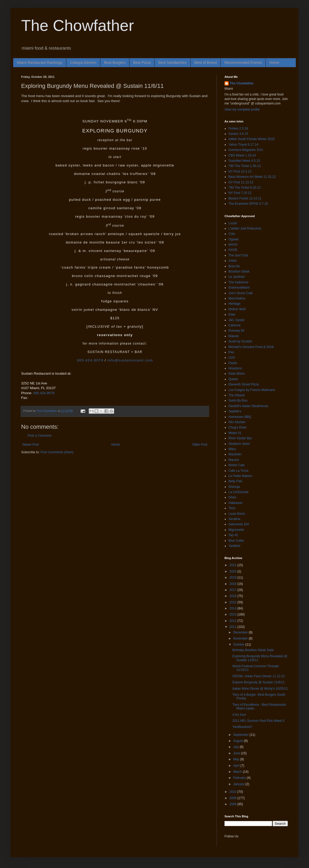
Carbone (235, 325)
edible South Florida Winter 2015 (252, 139)
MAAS (233, 245)
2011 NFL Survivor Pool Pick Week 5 (258, 721)
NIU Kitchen (237, 422)
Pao (231, 352)
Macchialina (237, 298)
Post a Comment (39, 436)
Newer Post (31, 445)
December (241, 632)
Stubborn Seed (239, 444)
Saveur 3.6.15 (238, 134)
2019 (233, 578)
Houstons (235, 368)
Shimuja (234, 487)
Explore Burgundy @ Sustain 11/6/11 (259, 682)
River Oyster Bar (240, 438)
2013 (233, 614)
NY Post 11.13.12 (241, 182)
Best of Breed (206, 63)
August (239, 741)
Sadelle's (235, 411)
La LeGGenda (238, 492)
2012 (233, 621)
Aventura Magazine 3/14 (246, 150)
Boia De (234, 266)
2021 (233, 565)
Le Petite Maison (240, 476)
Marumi (234, 460)
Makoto (234, 336)
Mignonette (236, 530)
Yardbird (234, 546)
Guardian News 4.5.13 (244, 161)
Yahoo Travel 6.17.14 (243, 145)
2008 (233, 804)
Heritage (234, 304)
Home (274, 63)
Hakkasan (235, 503)
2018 (233, 584)
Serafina (234, 519)
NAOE (233, 250)
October (239, 645)
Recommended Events (243, 63)
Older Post (200, 445)
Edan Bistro (237, 374)
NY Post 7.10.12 (240, 193)
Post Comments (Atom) (57, 452)
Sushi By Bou (238, 400)
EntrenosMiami (239, 288)
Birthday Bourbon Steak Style (253, 650)
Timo (232, 508)
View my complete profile (242, 109)
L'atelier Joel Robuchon (245, 228)
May (237, 759)
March (238, 772)
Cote (232, 234)
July (237, 747)
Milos (232, 449)
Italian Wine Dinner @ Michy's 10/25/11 (260, 689)
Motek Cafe (237, 465)
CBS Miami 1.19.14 (242, 155)
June (237, 753)
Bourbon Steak (239, 271)
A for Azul (239, 715)
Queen (233, 379)
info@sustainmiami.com (130, 360)
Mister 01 (235, 433)
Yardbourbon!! (242, 727)
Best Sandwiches (172, 63)
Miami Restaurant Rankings (40, 63)
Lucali (233, 223)
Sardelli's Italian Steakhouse (248, 406)
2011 (233, 627)
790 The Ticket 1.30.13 (245, 166)
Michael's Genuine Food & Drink (251, 347)
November (241, 638)
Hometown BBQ (240, 417)
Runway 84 (236, 331)
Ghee (232, 497)
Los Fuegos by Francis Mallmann (252, 390)
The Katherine (238, 282)
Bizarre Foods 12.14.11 (245, 198)
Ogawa (233, 239)
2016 (233, 596)
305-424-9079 (90, 360)
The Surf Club (238, 255)
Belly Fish (235, 481)
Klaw (232, 314)
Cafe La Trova (238, 471)
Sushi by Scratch (240, 341)
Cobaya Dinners (83, 63)
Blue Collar (236, 541)
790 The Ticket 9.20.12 (245, 188)
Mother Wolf (237, 309)
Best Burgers (115, 63)
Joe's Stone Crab (241, 293)
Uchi (232, 357)
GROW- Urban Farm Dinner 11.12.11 (259, 676)
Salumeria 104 (239, 524)
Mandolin (235, 454)
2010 (233, 792)
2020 (233, 571)
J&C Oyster (237, 320)
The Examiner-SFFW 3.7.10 (248, 204)
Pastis (233, 363)
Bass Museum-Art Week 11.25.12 (252, 177)
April (237, 766)
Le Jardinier (237, 277)
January (239, 784)
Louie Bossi (237, 514)
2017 (233, 590)
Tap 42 (233, 535)
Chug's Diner (238, 427)
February (240, 778)
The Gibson (237, 395)
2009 (233, 798)
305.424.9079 (44, 393)
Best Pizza (142, 63)
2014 (233, 608)
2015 (233, 602)
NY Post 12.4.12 (240, 171)
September (241, 735)
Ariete (233, 261)
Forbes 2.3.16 (238, 128)
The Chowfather (78, 25)
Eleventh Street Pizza (244, 384)
